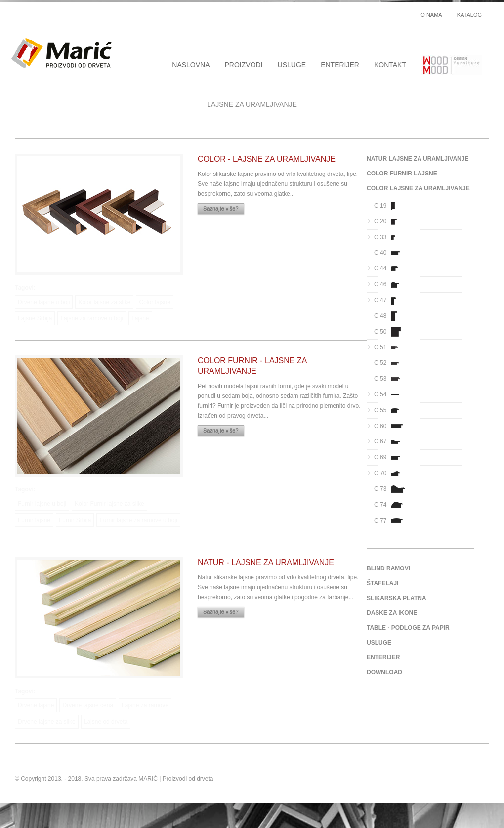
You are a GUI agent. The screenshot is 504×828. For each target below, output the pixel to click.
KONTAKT (390, 65)
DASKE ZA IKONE (392, 613)
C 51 (390, 347)
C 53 (390, 379)
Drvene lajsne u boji (44, 302)
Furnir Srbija (75, 520)
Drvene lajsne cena (88, 705)
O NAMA (431, 15)
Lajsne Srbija (35, 318)
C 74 (390, 505)
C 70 (390, 473)
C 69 (390, 457)
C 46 (390, 284)
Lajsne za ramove (145, 705)
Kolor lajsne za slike (104, 302)
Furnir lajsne (34, 520)
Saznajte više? (221, 209)
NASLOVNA (191, 65)
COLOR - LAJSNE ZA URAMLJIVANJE (267, 159)
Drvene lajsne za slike (47, 722)
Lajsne (140, 318)
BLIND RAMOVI (388, 568)
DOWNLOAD (384, 672)
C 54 (390, 394)
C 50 (390, 332)
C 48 (390, 316)
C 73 (390, 489)
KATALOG (469, 15)
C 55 (390, 410)
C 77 (390, 521)
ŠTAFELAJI (382, 583)
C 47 (390, 300)
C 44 (390, 268)
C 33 (390, 237)
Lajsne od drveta (106, 722)
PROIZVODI (244, 65)
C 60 (390, 426)
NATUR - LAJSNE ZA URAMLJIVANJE (266, 562)
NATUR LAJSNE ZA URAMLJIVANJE (418, 159)
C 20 (390, 221)
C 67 (390, 441)
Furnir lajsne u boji (42, 504)
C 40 (390, 253)
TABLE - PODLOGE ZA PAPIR (408, 628)
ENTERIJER (340, 65)
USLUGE (292, 65)
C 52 (390, 363)
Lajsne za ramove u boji (92, 318)
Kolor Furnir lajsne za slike (109, 504)
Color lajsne (154, 302)
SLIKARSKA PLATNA (397, 598)
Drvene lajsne (36, 705)
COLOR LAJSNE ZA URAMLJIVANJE (418, 188)
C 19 (390, 206)
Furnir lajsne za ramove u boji (138, 520)
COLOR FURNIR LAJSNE (402, 174)
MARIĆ (148, 779)
